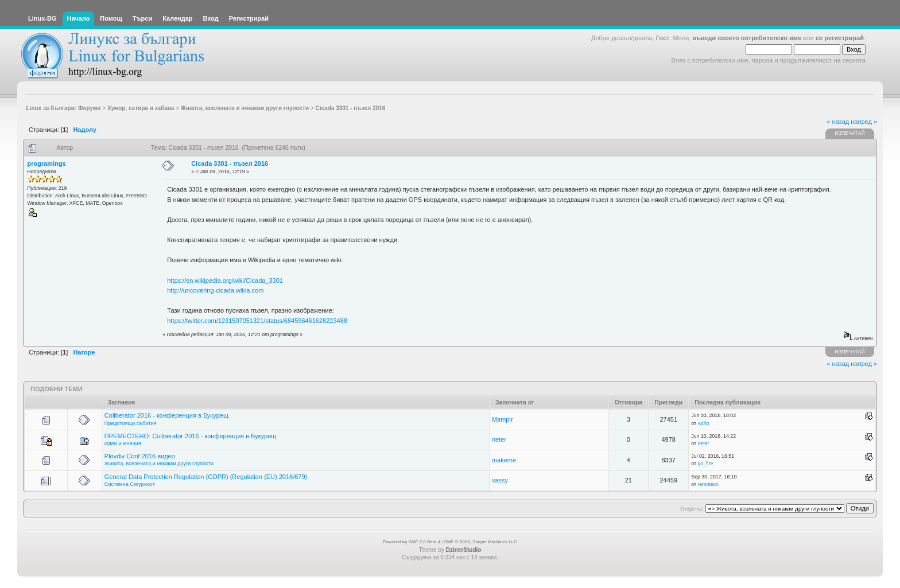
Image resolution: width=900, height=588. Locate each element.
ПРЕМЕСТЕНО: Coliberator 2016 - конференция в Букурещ (190, 436)
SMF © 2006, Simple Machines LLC (481, 542)
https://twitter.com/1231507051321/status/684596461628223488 (257, 321)
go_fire (705, 464)
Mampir (503, 419)
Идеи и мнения (123, 443)
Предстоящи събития (131, 423)
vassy (500, 480)
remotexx (708, 484)
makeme (504, 460)
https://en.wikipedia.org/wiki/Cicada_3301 (225, 281)
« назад (838, 122)
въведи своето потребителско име (747, 38)
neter (499, 439)
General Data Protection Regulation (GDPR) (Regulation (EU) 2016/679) (206, 477)
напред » (864, 122)
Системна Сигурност (130, 484)
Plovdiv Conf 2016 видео (140, 456)
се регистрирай (840, 38)
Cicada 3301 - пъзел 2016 (230, 163)
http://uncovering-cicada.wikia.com (215, 290)
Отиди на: (692, 509)
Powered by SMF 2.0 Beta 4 (412, 542)
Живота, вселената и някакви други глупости (159, 464)
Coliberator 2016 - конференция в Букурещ (166, 415)
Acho (703, 423)
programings (47, 163)
